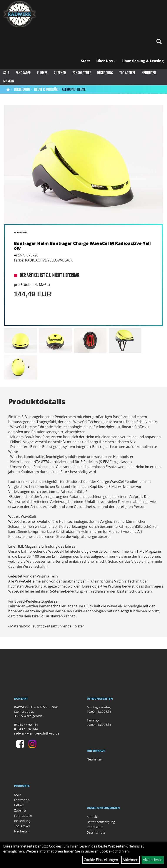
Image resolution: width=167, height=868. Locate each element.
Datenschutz (96, 832)
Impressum (95, 827)
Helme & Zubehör (46, 89)
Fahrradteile (82, 73)
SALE (6, 73)
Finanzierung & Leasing (143, 61)
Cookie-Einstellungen (101, 860)
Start (85, 61)
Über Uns (106, 61)
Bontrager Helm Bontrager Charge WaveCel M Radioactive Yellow (82, 246)
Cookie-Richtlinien (114, 851)
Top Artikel (127, 73)
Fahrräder (23, 73)
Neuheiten (149, 73)
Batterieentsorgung (101, 822)
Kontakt (92, 817)
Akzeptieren (153, 860)
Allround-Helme (74, 89)
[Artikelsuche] (159, 42)
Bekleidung (105, 73)
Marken (9, 81)
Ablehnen (130, 860)
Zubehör (60, 73)
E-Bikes (42, 73)
